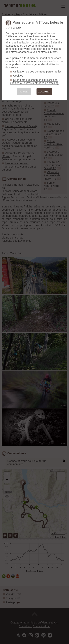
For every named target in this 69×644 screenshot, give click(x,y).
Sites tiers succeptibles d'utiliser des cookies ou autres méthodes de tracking (34, 81)
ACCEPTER (44, 92)
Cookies (18, 76)
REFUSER (24, 92)
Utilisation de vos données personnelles (37, 72)
